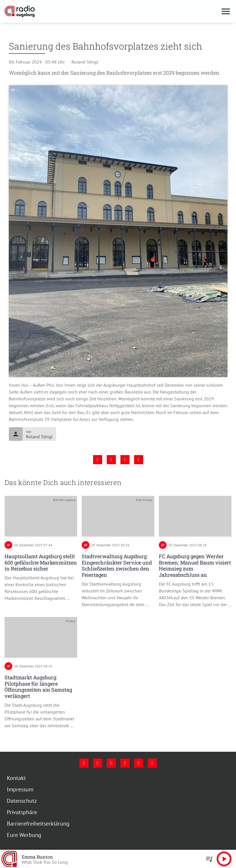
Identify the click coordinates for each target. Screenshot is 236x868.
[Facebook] (84, 763)
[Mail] (125, 763)
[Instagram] (98, 763)
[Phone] (139, 763)
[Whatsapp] (152, 763)
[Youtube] (111, 763)
